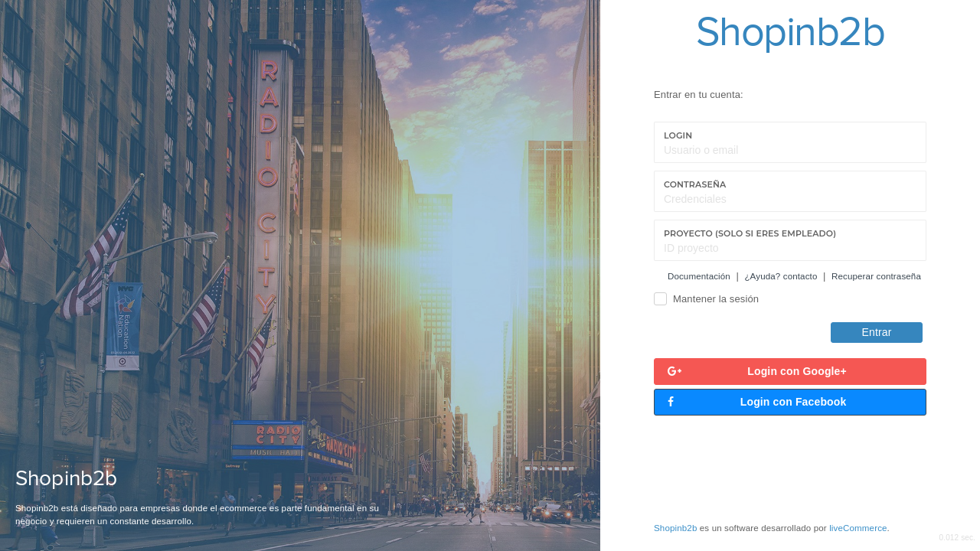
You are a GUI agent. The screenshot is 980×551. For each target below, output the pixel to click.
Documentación (699, 276)
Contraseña (695, 184)
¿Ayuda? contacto (781, 276)
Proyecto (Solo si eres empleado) (750, 233)
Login (678, 135)
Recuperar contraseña (876, 276)
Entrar (877, 332)
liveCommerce (858, 528)
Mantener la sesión (716, 299)
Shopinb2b (675, 528)
